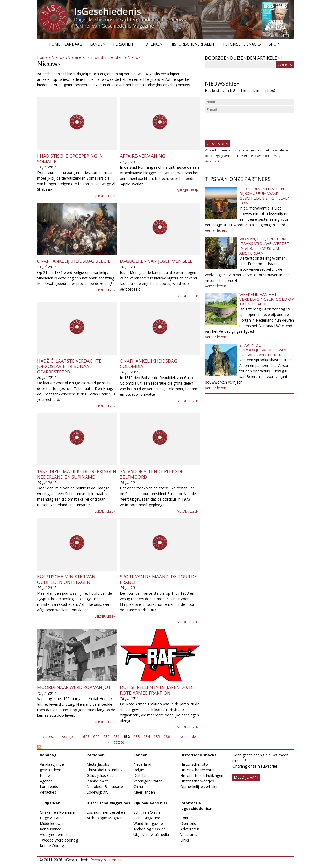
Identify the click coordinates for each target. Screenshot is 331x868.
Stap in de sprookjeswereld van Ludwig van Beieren (263, 350)
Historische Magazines (108, 803)
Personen (123, 44)
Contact (187, 818)
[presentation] (245, 124)
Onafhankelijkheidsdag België (74, 261)
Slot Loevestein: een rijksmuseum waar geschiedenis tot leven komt (265, 196)
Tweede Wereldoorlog (59, 840)
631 (117, 736)
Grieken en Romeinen (58, 812)
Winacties (48, 792)
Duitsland (142, 775)
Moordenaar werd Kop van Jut (74, 687)
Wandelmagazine (148, 823)
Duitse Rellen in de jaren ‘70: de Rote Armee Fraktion (157, 690)
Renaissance (50, 829)
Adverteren (190, 829)
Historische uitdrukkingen (202, 775)
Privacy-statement (106, 860)
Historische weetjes (197, 781)
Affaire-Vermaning (143, 156)
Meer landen (144, 792)
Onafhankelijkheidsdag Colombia (149, 364)
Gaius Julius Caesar (103, 775)
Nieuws (58, 57)
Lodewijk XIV (97, 792)
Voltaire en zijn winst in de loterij (96, 57)
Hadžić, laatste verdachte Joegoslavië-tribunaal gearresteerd (69, 366)
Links (185, 840)
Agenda (46, 781)
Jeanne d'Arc (97, 781)
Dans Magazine (147, 818)
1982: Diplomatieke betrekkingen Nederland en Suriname (77, 474)
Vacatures (189, 834)
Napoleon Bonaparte (105, 787)
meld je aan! (246, 777)
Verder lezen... (217, 230)
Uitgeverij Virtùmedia (151, 834)
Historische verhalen (192, 44)
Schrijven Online (147, 812)
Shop (274, 44)
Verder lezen (105, 196)
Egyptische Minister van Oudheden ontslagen (66, 579)
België (139, 770)
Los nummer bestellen (106, 812)
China (138, 787)
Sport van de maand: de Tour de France (158, 579)
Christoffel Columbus (104, 770)
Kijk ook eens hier (150, 803)
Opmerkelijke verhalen (199, 787)
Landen (98, 44)
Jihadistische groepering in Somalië (70, 159)
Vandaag (73, 44)
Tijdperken (152, 44)
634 (147, 736)
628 (86, 736)
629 (96, 736)
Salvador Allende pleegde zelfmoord (152, 474)
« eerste (50, 736)
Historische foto (194, 764)
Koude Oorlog (52, 846)
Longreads (49, 787)
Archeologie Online (150, 829)
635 (157, 736)
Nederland (142, 764)
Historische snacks (241, 44)
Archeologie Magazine (106, 818)
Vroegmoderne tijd (56, 834)
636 (167, 736)
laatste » (120, 742)
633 (137, 736)
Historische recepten (198, 770)
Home (55, 44)
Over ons (188, 823)
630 (106, 736)
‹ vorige (66, 736)
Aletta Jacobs (98, 764)
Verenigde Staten (148, 781)
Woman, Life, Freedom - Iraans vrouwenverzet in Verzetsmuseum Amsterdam (264, 246)
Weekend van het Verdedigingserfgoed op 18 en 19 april (267, 299)
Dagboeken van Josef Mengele (156, 261)
